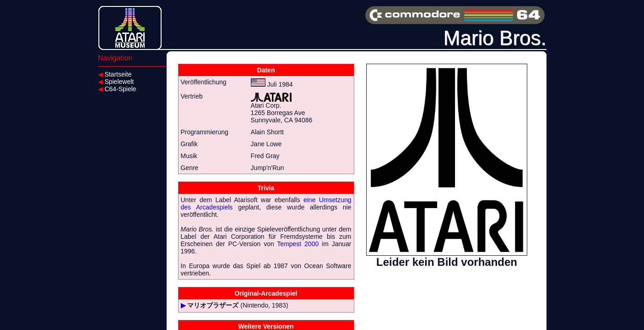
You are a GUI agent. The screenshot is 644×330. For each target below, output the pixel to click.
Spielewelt (116, 82)
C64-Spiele (117, 89)
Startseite (115, 74)
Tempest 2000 (298, 244)
